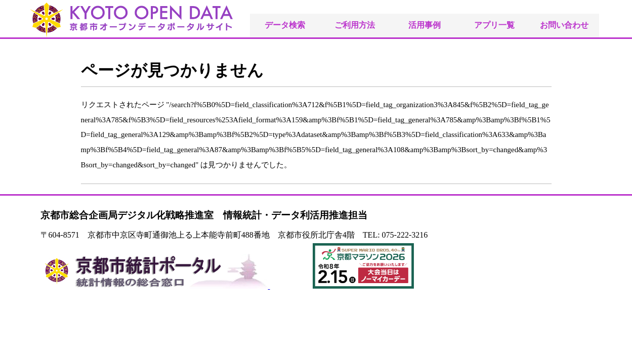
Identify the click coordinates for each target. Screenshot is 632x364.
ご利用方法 (355, 25)
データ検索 (285, 25)
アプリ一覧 (494, 25)
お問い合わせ (564, 25)
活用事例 (425, 25)
